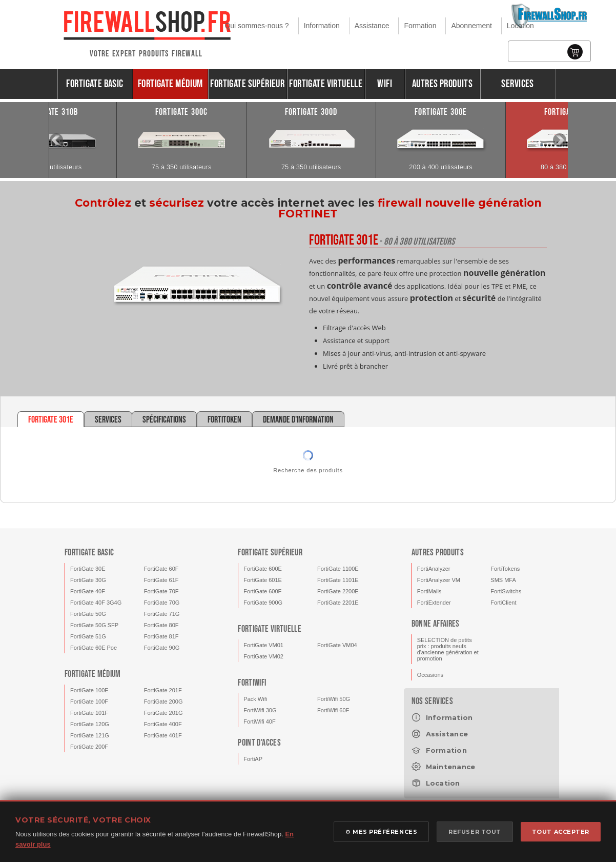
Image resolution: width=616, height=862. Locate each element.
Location (520, 26)
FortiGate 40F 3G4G (96, 603)
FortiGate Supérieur (247, 84)
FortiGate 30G (88, 580)
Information (322, 26)
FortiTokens (505, 569)
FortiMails (429, 591)
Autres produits (442, 84)
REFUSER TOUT (475, 832)
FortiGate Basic (95, 84)
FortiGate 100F (89, 701)
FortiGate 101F (89, 713)
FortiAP (253, 759)
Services (517, 84)
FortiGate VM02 (263, 656)
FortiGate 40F (88, 591)
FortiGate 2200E (338, 591)
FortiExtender (434, 603)
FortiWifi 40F (259, 721)
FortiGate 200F (89, 747)
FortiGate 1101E (338, 580)
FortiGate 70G (162, 603)
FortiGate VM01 (263, 645)
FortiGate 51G (88, 636)
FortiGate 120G (90, 724)
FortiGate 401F (163, 735)
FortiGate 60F (161, 569)
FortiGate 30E (88, 569)
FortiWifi (252, 683)
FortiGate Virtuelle (326, 84)
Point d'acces (259, 743)
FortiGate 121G (90, 735)
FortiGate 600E (263, 569)
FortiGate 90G (162, 648)
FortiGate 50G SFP (94, 625)
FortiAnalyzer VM (439, 580)
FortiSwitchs (506, 591)
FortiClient (503, 603)
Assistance (372, 26)
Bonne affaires (436, 624)
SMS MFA (503, 580)
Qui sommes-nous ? (256, 26)
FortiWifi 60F (333, 710)
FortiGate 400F (163, 724)
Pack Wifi (255, 699)
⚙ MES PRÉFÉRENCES (381, 832)
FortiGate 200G (163, 701)
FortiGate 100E (89, 690)
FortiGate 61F (161, 580)
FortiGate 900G (263, 603)
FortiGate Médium (170, 84)
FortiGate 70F (161, 591)
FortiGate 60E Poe (94, 648)
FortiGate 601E (263, 580)
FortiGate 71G (162, 614)
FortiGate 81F (161, 636)
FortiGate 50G (88, 614)
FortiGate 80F (161, 625)
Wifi (385, 84)
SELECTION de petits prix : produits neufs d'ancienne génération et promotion (448, 649)
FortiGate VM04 (337, 645)
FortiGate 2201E (338, 603)
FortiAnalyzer (434, 569)
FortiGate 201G (163, 713)
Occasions (430, 675)
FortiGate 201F (163, 690)
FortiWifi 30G (260, 710)
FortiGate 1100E (338, 569)
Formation (420, 26)
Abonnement (471, 26)
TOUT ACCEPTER (561, 832)
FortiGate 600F (262, 591)
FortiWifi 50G (334, 699)
